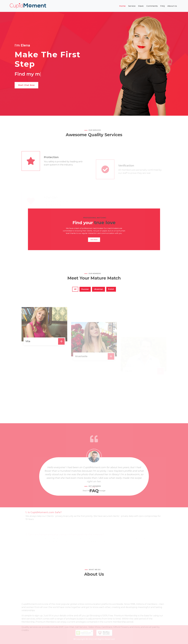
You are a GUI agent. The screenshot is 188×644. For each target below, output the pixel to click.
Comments (152, 6)
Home (122, 6)
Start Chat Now (26, 85)
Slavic (141, 6)
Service (132, 6)
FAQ (163, 6)
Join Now (94, 236)
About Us (172, 6)
